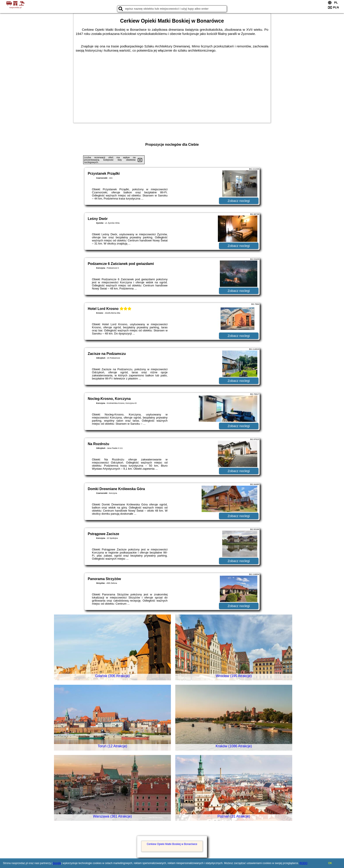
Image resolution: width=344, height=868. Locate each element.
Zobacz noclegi (239, 201)
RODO (303, 863)
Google (57, 863)
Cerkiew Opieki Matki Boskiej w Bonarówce (172, 844)
